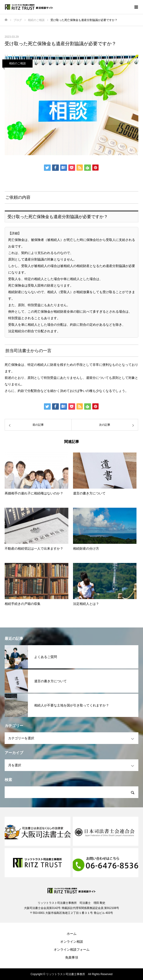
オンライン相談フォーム (72, 949)
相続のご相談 (17, 63)
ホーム (72, 934)
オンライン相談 (72, 942)
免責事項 (72, 957)
